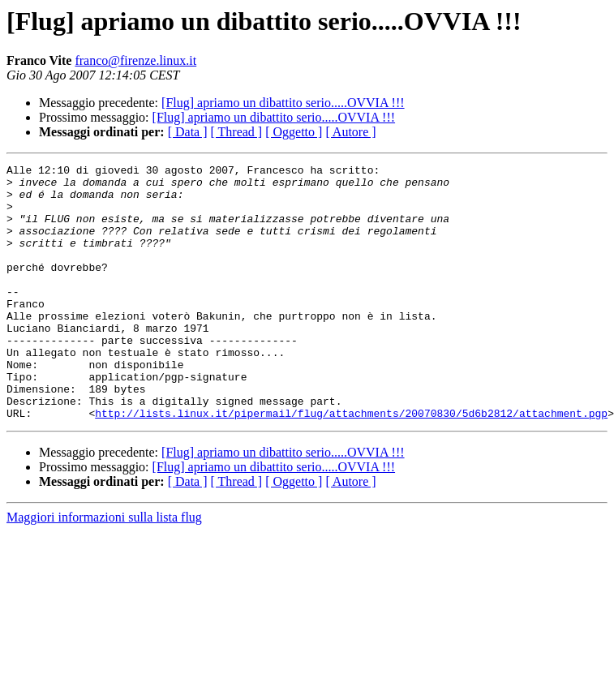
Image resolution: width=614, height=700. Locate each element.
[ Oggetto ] (294, 132)
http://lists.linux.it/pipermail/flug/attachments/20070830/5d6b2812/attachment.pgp (351, 464)
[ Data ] (188, 132)
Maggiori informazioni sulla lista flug (104, 568)
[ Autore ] (350, 132)
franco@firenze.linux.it (135, 60)
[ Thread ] (237, 132)
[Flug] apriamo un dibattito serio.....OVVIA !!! (283, 103)
